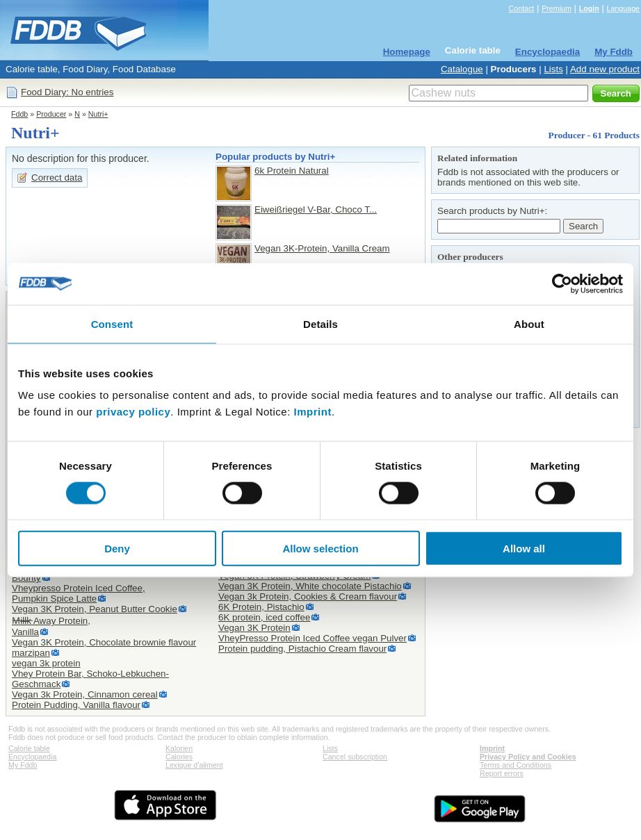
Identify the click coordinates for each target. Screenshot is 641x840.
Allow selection (320, 549)
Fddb (19, 114)
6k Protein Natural (292, 171)
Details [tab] (320, 323)
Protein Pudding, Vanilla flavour (76, 705)
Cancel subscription (355, 757)
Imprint (313, 412)
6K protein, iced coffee (264, 617)
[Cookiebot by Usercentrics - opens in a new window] (562, 283)
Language (623, 8)
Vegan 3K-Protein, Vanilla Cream (322, 248)
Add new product (605, 69)
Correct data (57, 178)
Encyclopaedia (547, 52)
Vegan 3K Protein (254, 628)
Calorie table (473, 50)
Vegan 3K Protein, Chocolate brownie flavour (104, 642)
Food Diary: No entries (67, 92)
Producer (51, 114)
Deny (117, 549)
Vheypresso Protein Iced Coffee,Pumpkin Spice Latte (79, 593)
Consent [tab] (112, 323)
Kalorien (179, 748)
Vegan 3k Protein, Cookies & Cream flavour (308, 596)
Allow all (524, 549)
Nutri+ (98, 114)
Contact (522, 8)
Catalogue (462, 69)
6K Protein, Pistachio (261, 607)
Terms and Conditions (516, 765)
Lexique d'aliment (194, 765)
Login (589, 8)
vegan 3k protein (46, 663)
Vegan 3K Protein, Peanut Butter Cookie (95, 609)
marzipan (31, 653)
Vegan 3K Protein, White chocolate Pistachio (310, 586)
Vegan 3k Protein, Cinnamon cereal (85, 694)
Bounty (26, 578)
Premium (557, 8)
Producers (514, 69)
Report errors (502, 773)
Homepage (407, 52)
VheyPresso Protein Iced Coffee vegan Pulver (313, 638)
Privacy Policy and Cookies (528, 757)
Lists (553, 69)
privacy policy (133, 412)
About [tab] (529, 323)
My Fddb (614, 52)
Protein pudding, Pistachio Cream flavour (302, 649)
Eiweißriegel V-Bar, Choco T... (316, 209)
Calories (179, 757)
